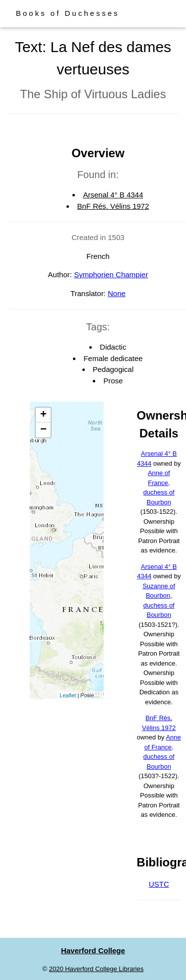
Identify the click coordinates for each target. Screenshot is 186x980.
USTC (159, 884)
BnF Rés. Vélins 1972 (113, 206)
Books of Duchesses (68, 13)
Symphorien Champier (111, 275)
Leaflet (68, 695)
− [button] (43, 430)
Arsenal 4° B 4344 (113, 195)
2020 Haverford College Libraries (96, 969)
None (117, 293)
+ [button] (43, 415)
